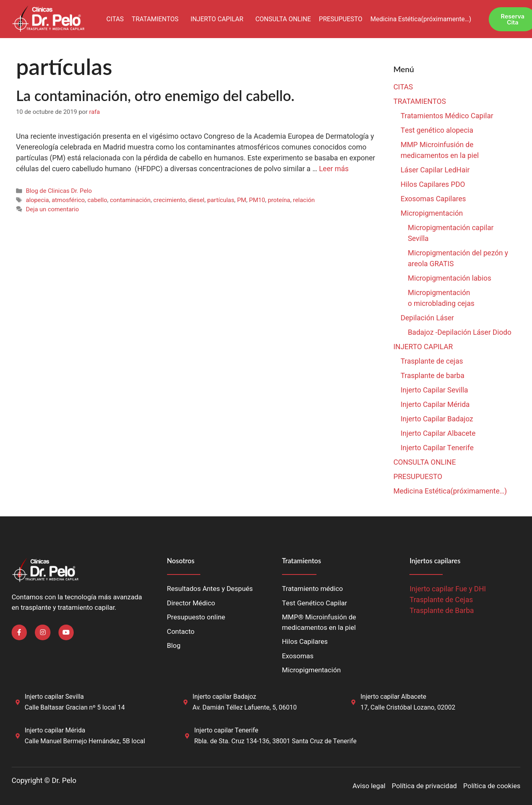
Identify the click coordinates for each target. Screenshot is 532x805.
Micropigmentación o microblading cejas (441, 298)
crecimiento (169, 200)
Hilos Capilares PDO (433, 185)
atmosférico (68, 200)
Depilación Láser (427, 318)
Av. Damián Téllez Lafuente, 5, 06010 (245, 708)
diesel (196, 200)
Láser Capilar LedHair (435, 170)
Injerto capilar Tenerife (226, 730)
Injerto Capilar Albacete (438, 434)
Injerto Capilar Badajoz (437, 419)
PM (242, 200)
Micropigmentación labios (449, 278)
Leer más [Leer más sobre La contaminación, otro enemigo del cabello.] (334, 169)
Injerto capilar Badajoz (225, 697)
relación (304, 200)
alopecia (37, 200)
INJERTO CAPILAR (217, 19)
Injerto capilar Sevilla (54, 697)
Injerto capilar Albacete (393, 697)
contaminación (130, 200)
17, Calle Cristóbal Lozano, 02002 (408, 708)
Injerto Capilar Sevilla (434, 390)
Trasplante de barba (432, 376)
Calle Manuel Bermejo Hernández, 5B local (85, 741)
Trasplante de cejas (432, 361)
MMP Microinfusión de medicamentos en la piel (440, 150)
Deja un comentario (52, 209)
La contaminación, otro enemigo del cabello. (155, 95)
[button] (157, 19)
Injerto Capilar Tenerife (437, 448)
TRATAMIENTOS (155, 19)
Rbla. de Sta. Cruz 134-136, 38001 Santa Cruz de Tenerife (275, 741)
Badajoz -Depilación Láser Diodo (460, 333)
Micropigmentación (432, 213)
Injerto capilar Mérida (55, 730)
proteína (279, 200)
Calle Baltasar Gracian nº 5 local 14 (75, 708)
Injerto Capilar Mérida (435, 405)
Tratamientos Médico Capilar (447, 116)
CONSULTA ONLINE (283, 19)
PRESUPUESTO (341, 19)
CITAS (115, 19)
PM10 (257, 200)
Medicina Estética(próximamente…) (421, 19)
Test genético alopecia (437, 130)
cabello (97, 200)
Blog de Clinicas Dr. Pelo (59, 191)
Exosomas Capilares (433, 199)
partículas (221, 200)
